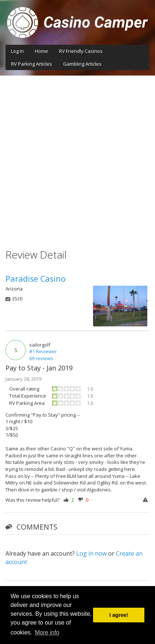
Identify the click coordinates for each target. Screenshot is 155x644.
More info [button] (47, 632)
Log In (17, 51)
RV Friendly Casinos (81, 51)
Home (41, 51)
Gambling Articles (82, 64)
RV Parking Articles (32, 64)
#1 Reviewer (43, 351)
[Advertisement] (77, 157)
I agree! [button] (119, 615)
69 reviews (41, 358)
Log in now (91, 553)
